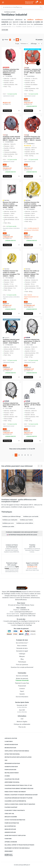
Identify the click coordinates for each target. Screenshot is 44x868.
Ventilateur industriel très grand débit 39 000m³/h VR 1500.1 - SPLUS (11, 405)
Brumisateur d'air (9, 748)
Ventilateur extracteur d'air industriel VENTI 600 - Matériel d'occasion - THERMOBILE (11, 72)
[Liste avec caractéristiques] (20, 40)
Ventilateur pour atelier (8, 527)
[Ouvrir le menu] (3, 2)
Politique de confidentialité (22, 724)
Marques (22, 656)
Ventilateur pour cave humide (31, 516)
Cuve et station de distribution (13, 820)
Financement (22, 686)
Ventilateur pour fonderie (26, 520)
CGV (22, 719)
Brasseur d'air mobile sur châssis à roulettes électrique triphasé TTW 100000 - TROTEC (32, 273)
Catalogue (22, 654)
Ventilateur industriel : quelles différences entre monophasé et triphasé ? (19, 501)
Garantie (22, 694)
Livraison (22, 689)
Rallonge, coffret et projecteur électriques (18, 845)
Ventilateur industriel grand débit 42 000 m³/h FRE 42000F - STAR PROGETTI (11, 341)
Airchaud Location (9, 738)
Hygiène (6, 776)
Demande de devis (22, 648)
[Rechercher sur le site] (20, 7)
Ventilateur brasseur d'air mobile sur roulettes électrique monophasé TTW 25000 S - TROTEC (32, 205)
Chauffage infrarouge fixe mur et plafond (17, 798)
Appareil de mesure (9, 842)
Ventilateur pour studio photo (10, 520)
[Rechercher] (41, 7)
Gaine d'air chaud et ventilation (14, 836)
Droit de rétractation (22, 697)
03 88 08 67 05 (32, 567)
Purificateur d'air (9, 770)
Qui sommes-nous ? (22, 643)
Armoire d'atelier (9, 832)
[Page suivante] (31, 455)
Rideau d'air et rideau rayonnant (14, 792)
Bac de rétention (9, 826)
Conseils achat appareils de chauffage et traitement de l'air (22, 621)
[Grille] (14, 40)
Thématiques (22, 662)
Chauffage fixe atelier (11, 779)
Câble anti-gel (8, 814)
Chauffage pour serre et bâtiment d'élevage (18, 789)
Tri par (17, 44)
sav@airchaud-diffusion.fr (28, 614)
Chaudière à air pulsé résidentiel (14, 801)
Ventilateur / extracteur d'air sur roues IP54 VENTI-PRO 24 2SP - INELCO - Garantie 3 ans (32, 72)
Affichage (34, 44)
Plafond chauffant (10, 807)
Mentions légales (22, 722)
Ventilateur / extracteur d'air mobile (15, 751)
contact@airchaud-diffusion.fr (23, 612)
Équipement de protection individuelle (16, 848)
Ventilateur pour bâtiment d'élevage (11, 516)
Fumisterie (7, 839)
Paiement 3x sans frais (22, 683)
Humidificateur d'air (10, 767)
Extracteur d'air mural (11, 754)
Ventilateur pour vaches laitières (25, 523)
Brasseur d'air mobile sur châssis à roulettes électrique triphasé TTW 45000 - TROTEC (10, 205)
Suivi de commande (22, 676)
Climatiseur (7, 741)
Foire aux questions (22, 665)
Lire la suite (5, 30)
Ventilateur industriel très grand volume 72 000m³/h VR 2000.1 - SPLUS (32, 341)
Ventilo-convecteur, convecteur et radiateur (18, 804)
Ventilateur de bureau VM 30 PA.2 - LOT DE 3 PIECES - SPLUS (32, 405)
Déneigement (7, 851)
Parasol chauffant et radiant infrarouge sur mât (20, 795)
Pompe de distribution (10, 823)
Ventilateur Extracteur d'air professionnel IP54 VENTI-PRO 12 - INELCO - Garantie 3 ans (32, 139)
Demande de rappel (22, 651)
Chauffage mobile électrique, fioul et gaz (17, 785)
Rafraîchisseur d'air (10, 745)
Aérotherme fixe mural (11, 782)
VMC (5, 760)
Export (22, 691)
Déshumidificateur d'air (11, 763)
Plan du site (22, 727)
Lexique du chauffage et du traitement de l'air (21, 623)
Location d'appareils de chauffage (22, 625)
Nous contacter (22, 646)
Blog (22, 659)
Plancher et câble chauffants (13, 810)
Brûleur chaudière (9, 817)
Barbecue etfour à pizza (7, 855)
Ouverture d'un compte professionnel (22, 667)
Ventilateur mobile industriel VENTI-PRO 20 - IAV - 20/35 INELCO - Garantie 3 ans (11, 138)
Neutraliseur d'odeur (10, 773)
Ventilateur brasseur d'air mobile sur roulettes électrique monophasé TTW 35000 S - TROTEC (11, 273)
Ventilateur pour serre (8, 523)
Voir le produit (7, 111)
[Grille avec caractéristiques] (17, 40)
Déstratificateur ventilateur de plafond (17, 757)
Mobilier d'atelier (9, 829)
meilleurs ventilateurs (35, 20)
